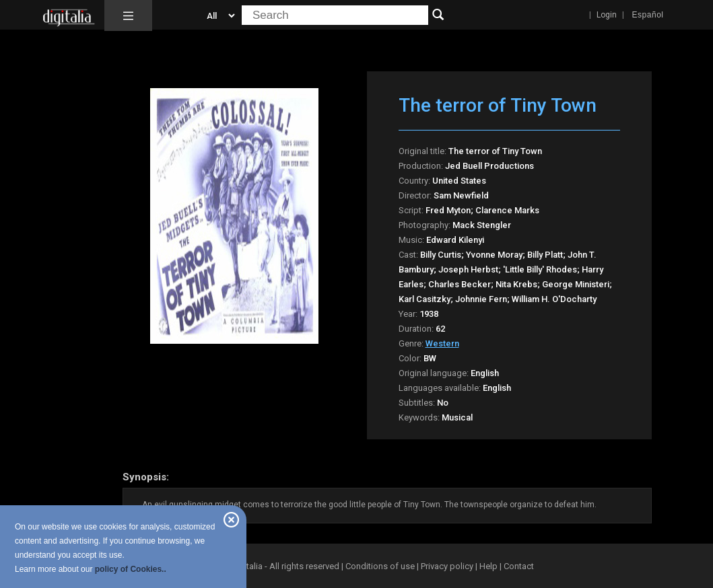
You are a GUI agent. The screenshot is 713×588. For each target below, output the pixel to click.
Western (442, 343)
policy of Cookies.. (131, 569)
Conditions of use (381, 566)
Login (607, 15)
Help (488, 566)
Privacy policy (447, 566)
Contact (519, 566)
